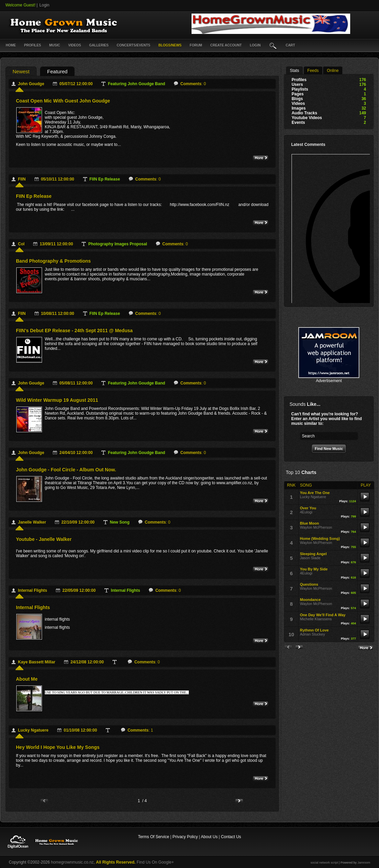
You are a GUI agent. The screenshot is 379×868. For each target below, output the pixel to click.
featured (57, 71)
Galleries (99, 45)
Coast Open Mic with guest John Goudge (63, 101)
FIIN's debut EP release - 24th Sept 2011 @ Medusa (74, 331)
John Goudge (31, 84)
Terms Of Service (154, 837)
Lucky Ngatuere (33, 730)
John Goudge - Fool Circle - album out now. (66, 470)
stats (294, 71)
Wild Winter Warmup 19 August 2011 (57, 400)
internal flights (33, 590)
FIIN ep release (34, 196)
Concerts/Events (133, 45)
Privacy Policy (185, 837)
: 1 (140, 730)
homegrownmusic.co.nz (72, 862)
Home (11, 45)
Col (21, 244)
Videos (75, 45)
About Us (209, 837)
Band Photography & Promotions (53, 261)
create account (226, 45)
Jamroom (364, 863)
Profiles (33, 45)
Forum (196, 45)
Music (55, 45)
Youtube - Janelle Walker (44, 539)
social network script (324, 863)
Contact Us (231, 837)
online (333, 71)
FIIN (22, 179)
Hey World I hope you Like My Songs (58, 747)
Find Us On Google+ (155, 862)
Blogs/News (170, 45)
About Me (27, 679)
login (255, 45)
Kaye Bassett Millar (37, 662)
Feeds (313, 71)
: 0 (193, 84)
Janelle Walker (32, 522)
